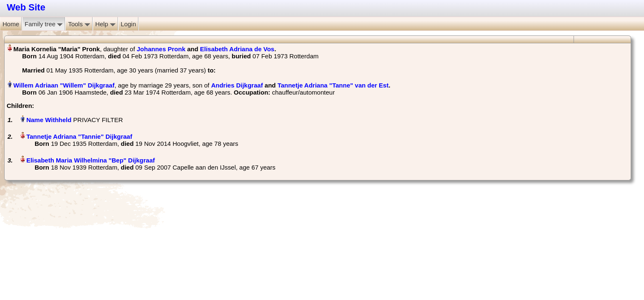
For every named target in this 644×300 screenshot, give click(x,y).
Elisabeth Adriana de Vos (237, 49)
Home (11, 24)
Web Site (26, 7)
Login (129, 24)
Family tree (44, 24)
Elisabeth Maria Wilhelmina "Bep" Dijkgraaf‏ (90, 160)
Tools (79, 24)
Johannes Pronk (161, 49)
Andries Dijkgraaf (237, 85)
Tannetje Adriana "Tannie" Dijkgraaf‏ (79, 136)
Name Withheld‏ (49, 120)
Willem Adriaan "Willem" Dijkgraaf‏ (64, 85)
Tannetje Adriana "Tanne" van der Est (333, 85)
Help (105, 24)
